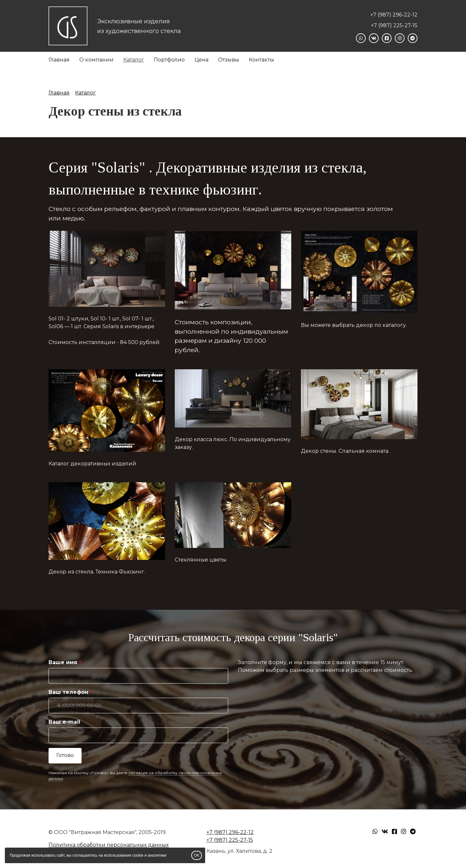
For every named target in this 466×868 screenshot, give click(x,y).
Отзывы (229, 60)
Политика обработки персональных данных (109, 845)
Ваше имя (63, 662)
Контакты (261, 60)
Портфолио (169, 60)
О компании (96, 60)
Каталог (134, 60)
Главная (59, 60)
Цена (201, 60)
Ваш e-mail (64, 722)
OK (197, 855)
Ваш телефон (68, 692)
